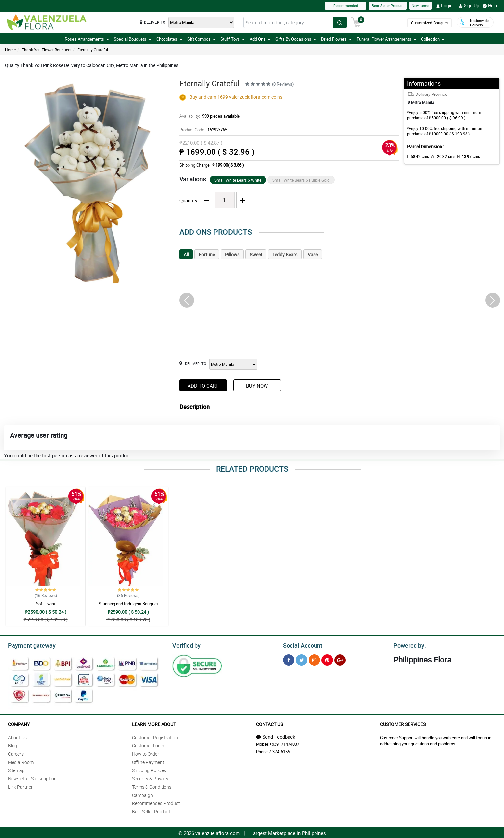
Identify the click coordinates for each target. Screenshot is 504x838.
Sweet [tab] (256, 254)
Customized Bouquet (429, 23)
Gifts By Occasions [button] (296, 39)
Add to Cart (203, 386)
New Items (420, 5)
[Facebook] (289, 659)
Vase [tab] (313, 254)
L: (417, 156)
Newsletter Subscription (32, 778)
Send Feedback (276, 736)
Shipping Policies (149, 769)
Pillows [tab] (232, 254)
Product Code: (202, 130)
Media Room (21, 761)
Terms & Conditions (152, 786)
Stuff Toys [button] (233, 39)
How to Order (145, 753)
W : (440, 156)
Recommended (346, 5)
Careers (16, 753)
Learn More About (154, 723)
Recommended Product (156, 802)
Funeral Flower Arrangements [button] (386, 39)
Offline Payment (148, 761)
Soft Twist (46, 604)
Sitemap (16, 769)
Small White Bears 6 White (238, 180)
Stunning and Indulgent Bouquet (128, 604)
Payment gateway (29, 645)
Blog (13, 745)
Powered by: (408, 645)
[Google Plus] (340, 659)
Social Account (301, 645)
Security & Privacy (150, 778)
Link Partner (20, 786)
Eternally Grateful (93, 50)
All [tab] (186, 254)
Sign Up (469, 6)
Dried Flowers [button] (336, 39)
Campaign (142, 794)
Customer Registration (155, 736)
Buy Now (257, 386)
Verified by (186, 645)
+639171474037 (284, 743)
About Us (17, 736)
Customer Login (148, 745)
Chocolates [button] (169, 39)
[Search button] (340, 22)
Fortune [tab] (207, 254)
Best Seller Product (388, 5)
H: (463, 156)
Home (10, 50)
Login (444, 6)
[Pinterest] (327, 659)
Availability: (208, 116)
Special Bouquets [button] (133, 39)
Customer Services (403, 723)
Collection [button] (433, 39)
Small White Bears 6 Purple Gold (301, 180)
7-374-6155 (279, 751)
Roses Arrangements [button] (87, 39)
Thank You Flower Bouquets (47, 50)
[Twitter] (302, 659)
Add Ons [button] (260, 39)
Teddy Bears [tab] (285, 254)
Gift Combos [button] (201, 39)
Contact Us (269, 723)
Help (490, 6)
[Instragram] (314, 659)
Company (19, 723)
